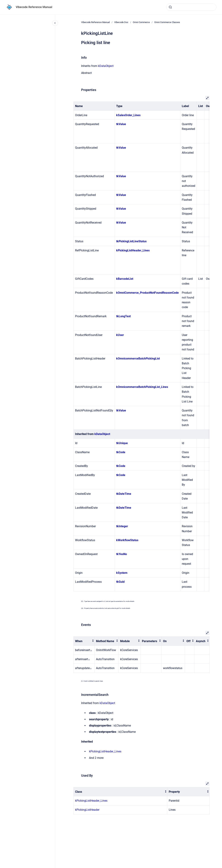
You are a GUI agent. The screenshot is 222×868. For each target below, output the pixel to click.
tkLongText (123, 316)
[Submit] (170, 7)
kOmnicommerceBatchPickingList (138, 359)
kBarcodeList (125, 279)
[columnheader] (84, 641)
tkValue (121, 124)
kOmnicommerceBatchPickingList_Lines (142, 387)
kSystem (122, 573)
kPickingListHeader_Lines (133, 250)
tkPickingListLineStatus (131, 241)
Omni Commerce (141, 22)
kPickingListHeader (87, 810)
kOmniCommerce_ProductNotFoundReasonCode (147, 293)
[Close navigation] (55, 23)
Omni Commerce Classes (167, 22)
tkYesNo (122, 554)
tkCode (121, 452)
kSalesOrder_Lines (128, 115)
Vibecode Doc (121, 22)
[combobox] (191, 7)
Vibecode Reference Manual (34, 7)
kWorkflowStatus (127, 540)
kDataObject (106, 66)
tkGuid (120, 582)
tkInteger (122, 526)
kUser (120, 335)
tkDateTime (124, 494)
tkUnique (122, 443)
